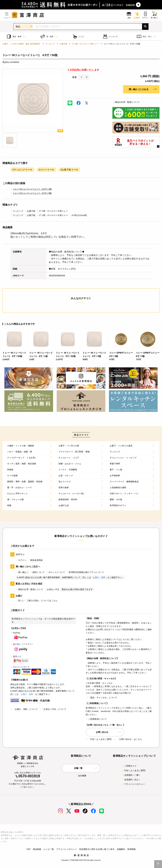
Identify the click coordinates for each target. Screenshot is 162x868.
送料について (37, 572)
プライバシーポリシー (133, 784)
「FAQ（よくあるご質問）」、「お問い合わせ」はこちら (114, 739)
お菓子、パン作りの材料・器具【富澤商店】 (22, 44)
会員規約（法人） (131, 780)
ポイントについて (55, 572)
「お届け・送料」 (99, 577)
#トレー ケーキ (46, 170)
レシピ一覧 (49, 849)
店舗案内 (121, 849)
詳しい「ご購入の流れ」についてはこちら (37, 601)
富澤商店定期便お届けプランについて (85, 572)
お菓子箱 (63, 44)
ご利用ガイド (129, 766)
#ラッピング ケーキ (22, 170)
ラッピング (50, 44)
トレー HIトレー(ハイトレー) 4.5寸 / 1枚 (31, 189)
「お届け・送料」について (24, 709)
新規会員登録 (35, 560)
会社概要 (81, 776)
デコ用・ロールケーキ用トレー (85, 44)
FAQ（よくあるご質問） (134, 770)
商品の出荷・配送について (126, 102)
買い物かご (22, 572)
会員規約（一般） (131, 775)
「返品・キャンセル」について (101, 698)
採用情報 (131, 849)
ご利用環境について (96, 719)
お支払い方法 (52, 589)
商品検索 (37, 849)
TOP (28, 849)
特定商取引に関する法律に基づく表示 (97, 849)
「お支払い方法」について (53, 709)
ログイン (21, 560)
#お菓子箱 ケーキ (69, 170)
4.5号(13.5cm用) (78, 215)
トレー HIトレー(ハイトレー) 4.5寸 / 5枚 (31, 193)
